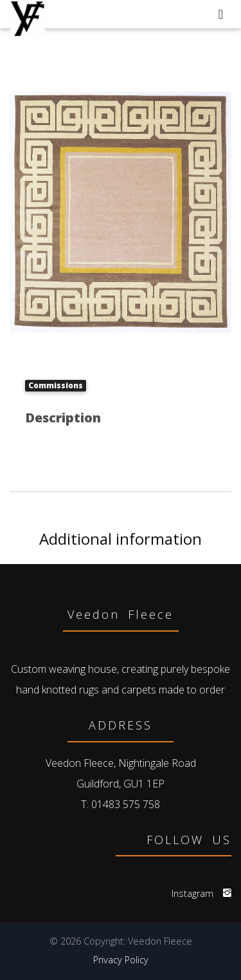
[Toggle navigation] (221, 14)
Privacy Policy (121, 960)
